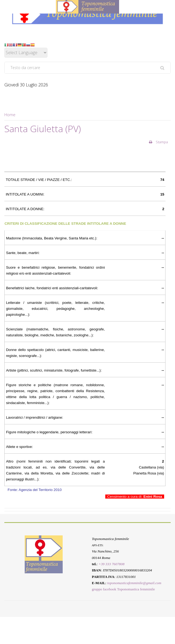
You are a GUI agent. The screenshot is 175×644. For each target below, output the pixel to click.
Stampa (158, 142)
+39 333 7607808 (112, 564)
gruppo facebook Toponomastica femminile (123, 589)
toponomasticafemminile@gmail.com (134, 583)
